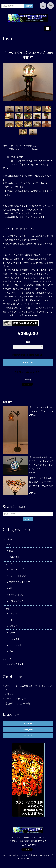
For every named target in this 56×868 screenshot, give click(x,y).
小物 (7, 609)
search (29, 6)
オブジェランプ (16, 601)
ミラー (12, 633)
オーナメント (15, 645)
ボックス (13, 614)
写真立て (13, 626)
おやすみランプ (16, 595)
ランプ (9, 565)
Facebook (28, 736)
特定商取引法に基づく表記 (18, 704)
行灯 (11, 588)
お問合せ (9, 694)
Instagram (28, 730)
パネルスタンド (16, 664)
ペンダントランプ (17, 576)
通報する (28, 380)
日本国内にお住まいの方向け (28, 372)
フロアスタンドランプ (20, 582)
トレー (12, 620)
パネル (9, 539)
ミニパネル (14, 557)
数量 (28, 342)
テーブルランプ (16, 569)
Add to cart (28, 362)
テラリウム (14, 639)
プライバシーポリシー (16, 699)
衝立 (11, 551)
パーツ (9, 659)
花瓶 (11, 651)
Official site (28, 724)
